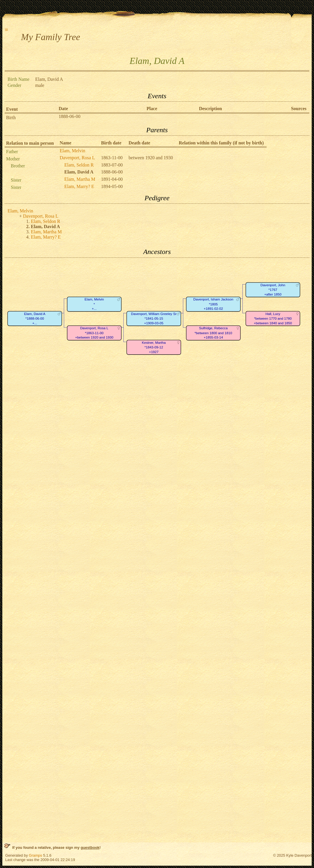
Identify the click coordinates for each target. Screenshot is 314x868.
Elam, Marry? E (79, 186)
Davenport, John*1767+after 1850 (273, 290)
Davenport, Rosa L (77, 158)
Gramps (36, 855)
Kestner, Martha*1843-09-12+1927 (154, 347)
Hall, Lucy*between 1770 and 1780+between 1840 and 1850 (273, 318)
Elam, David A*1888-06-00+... (35, 318)
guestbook (90, 848)
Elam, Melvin (72, 151)
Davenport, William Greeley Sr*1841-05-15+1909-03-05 (154, 318)
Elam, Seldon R (79, 165)
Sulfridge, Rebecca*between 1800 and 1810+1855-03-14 (213, 333)
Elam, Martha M (80, 179)
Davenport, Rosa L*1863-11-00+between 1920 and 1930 (94, 333)
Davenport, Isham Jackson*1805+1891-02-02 (213, 304)
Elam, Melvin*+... (94, 304)
